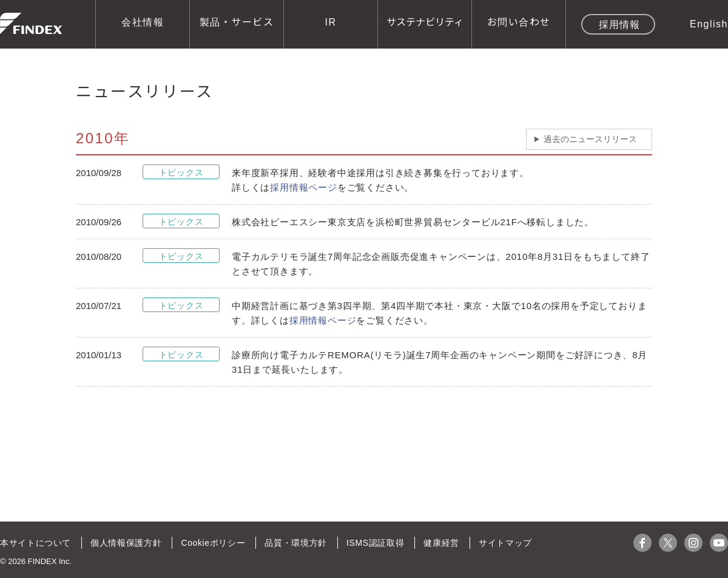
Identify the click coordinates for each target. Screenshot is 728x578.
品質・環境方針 (294, 543)
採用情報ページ (304, 187)
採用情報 (619, 24)
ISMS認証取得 (372, 543)
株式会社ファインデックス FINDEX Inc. (31, 23)
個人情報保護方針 (125, 543)
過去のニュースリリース (590, 139)
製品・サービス (237, 21)
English (709, 23)
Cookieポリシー (211, 543)
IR (331, 21)
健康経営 (438, 543)
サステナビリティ (425, 21)
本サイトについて (35, 543)
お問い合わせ (519, 21)
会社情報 (143, 21)
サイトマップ (501, 543)
